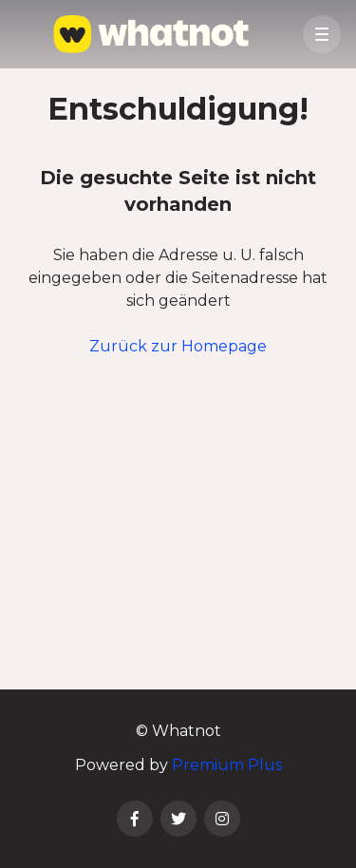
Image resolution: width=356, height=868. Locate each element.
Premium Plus (227, 765)
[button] (322, 34)
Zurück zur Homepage (178, 346)
